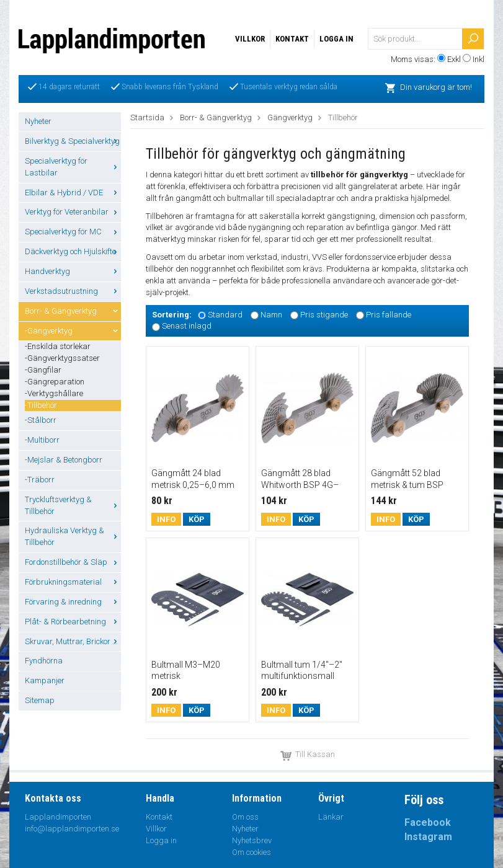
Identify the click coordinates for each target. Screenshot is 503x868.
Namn (271, 315)
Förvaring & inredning (73, 602)
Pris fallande (389, 315)
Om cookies (251, 852)
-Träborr (40, 480)
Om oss (245, 817)
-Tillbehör (41, 405)
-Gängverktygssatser (62, 358)
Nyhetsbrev (252, 840)
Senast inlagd (187, 326)
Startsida (147, 117)
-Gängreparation (55, 382)
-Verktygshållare (54, 393)
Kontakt (292, 39)
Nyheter (38, 121)
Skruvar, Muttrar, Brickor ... (73, 641)
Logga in (336, 39)
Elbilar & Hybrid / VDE (73, 193)
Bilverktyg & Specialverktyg (73, 141)
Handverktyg (73, 271)
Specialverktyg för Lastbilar (73, 167)
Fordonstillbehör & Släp (73, 562)
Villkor (250, 39)
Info (166, 519)
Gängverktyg (290, 117)
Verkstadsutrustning (73, 291)
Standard (225, 315)
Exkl (454, 59)
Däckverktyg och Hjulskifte (73, 251)
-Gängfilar (43, 370)
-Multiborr (42, 440)
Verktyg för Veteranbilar (73, 212)
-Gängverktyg (73, 331)
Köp (197, 519)
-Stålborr (41, 420)
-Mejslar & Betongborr (64, 460)
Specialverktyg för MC (73, 232)
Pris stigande (324, 315)
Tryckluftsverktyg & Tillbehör (73, 505)
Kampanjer (45, 680)
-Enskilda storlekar (58, 346)
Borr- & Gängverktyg (73, 311)
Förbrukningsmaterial (73, 582)
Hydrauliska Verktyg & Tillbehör (73, 536)
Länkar (331, 817)
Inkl (479, 59)
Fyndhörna (44, 661)
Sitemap (40, 700)
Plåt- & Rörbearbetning (73, 622)
